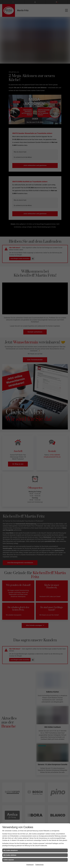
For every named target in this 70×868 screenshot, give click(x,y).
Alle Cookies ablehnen (10, 855)
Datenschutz (40, 865)
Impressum (30, 865)
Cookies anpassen (9, 860)
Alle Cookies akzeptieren (10, 850)
